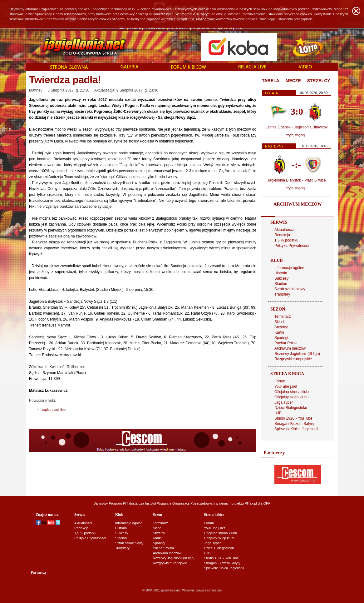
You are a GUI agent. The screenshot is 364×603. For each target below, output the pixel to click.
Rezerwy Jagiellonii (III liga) (297, 354)
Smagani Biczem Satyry (294, 424)
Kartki (279, 332)
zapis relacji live (54, 410)
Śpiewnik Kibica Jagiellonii (296, 429)
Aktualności (284, 230)
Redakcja (282, 235)
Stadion (281, 284)
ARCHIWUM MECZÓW (298, 204)
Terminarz (283, 316)
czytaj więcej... (297, 135)
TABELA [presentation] (271, 81)
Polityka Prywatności (292, 246)
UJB (278, 413)
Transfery (282, 294)
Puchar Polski (286, 343)
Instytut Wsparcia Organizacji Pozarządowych (180, 503)
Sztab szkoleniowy (290, 289)
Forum (280, 381)
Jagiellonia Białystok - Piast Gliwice (296, 180)
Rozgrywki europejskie (293, 359)
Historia (281, 273)
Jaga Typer (284, 402)
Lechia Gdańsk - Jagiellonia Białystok (297, 127)
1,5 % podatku (286, 240)
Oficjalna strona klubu (292, 392)
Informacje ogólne (289, 268)
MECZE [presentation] (293, 81)
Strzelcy (281, 327)
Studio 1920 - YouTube (293, 418)
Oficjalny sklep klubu (291, 397)
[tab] (271, 81)
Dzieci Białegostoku (291, 408)
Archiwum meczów (290, 348)
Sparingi (281, 338)
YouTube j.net (286, 386)
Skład (279, 322)
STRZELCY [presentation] (319, 81)
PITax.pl (251, 503)
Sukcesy (281, 278)
